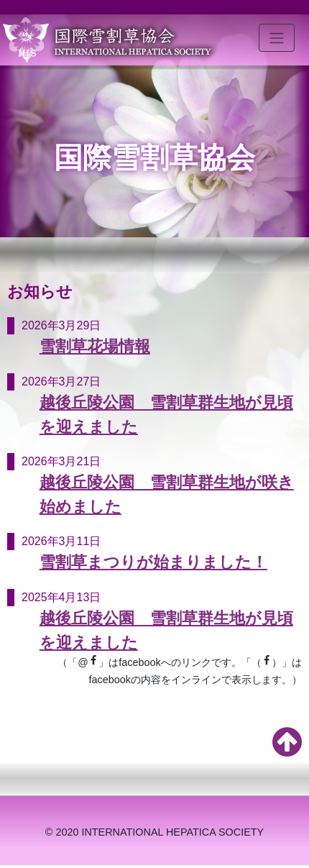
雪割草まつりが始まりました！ (153, 562)
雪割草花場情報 (95, 346)
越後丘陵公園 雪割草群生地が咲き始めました (167, 494)
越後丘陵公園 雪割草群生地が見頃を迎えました (166, 415)
